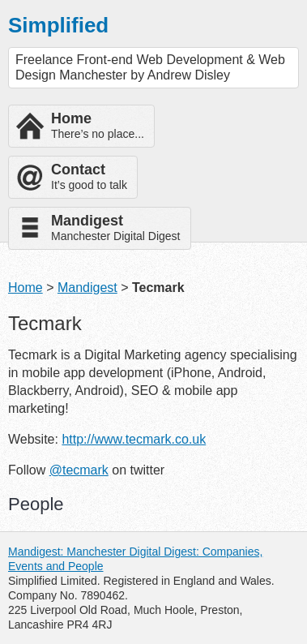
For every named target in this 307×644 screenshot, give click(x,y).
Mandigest (87, 288)
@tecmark (79, 470)
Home (26, 288)
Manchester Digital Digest (116, 228)
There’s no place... (98, 125)
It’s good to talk (89, 176)
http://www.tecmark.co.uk (134, 439)
